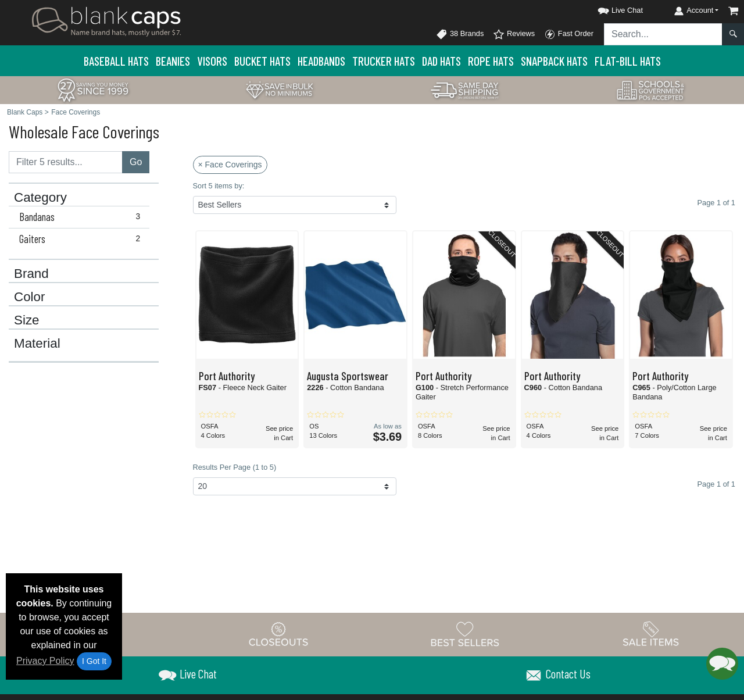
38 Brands (460, 34)
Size (27, 320)
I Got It (94, 661)
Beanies (173, 61)
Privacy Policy (45, 661)
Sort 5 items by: (219, 186)
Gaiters (82, 239)
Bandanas (82, 217)
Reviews (514, 34)
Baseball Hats (116, 61)
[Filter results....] (66, 162)
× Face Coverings (230, 165)
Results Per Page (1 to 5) (235, 467)
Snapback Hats (554, 61)
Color (30, 297)
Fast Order (569, 34)
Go (136, 162)
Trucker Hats (384, 61)
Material (37, 344)
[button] (610, 8)
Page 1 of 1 (716, 484)
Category (40, 198)
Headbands (321, 61)
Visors (212, 61)
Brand (31, 274)
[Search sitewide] (663, 34)
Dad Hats (441, 61)
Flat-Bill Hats (628, 61)
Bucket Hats (262, 61)
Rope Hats (491, 61)
